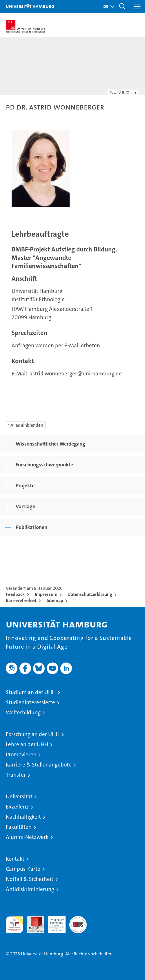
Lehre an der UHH (27, 744)
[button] (107, 7)
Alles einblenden (27, 425)
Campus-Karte (23, 869)
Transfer (16, 775)
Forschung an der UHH (33, 734)
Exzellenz (17, 807)
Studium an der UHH (31, 692)
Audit (32, 919)
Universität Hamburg (30, 6)
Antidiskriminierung (30, 889)
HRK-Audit (54, 922)
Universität (19, 796)
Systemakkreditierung (78, 919)
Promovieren (21, 754)
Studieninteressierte (30, 702)
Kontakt (15, 859)
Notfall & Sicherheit (30, 879)
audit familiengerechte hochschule (14, 925)
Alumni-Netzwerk (27, 837)
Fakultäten (19, 827)
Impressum (46, 594)
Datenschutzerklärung (90, 594)
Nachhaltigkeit (23, 817)
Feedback (15, 594)
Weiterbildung (23, 712)
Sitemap (55, 600)
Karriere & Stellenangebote (39, 765)
